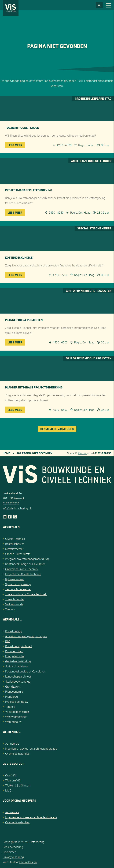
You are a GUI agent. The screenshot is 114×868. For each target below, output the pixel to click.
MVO (8, 790)
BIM (8, 641)
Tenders (10, 609)
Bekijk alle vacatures (57, 429)
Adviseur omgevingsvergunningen (26, 636)
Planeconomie (14, 691)
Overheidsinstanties (17, 754)
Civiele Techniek (15, 539)
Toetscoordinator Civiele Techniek (26, 594)
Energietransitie (15, 656)
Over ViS (10, 775)
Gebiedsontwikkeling (18, 661)
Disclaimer (9, 852)
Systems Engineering (18, 584)
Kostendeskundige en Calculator (25, 564)
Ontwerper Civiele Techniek (22, 569)
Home (6, 453)
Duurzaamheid (14, 651)
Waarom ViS (13, 780)
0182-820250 (103, 453)
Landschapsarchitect (18, 676)
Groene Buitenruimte (18, 554)
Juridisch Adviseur (17, 666)
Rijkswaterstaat (15, 579)
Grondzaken (13, 686)
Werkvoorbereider (16, 717)
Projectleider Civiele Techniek (23, 574)
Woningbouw (13, 722)
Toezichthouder (15, 599)
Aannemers (12, 743)
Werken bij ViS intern (18, 785)
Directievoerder (14, 549)
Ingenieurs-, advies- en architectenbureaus (31, 749)
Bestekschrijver (14, 544)
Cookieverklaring (13, 847)
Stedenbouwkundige (18, 681)
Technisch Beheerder (18, 589)
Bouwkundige (14, 631)
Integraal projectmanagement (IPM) (27, 559)
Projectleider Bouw (17, 702)
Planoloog (12, 697)
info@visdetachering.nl (17, 508)
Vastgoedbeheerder (17, 712)
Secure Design (28, 862)
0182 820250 (11, 503)
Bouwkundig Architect (19, 646)
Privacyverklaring (13, 857)
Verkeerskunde (14, 604)
